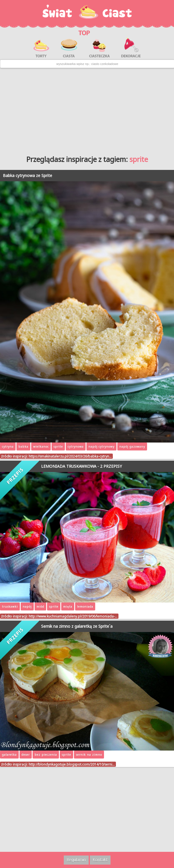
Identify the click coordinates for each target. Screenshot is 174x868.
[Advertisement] (87, 109)
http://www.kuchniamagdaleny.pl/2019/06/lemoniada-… (73, 616)
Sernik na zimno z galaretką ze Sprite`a (77, 626)
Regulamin (76, 860)
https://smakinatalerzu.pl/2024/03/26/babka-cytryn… (70, 456)
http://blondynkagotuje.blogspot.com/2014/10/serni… (72, 764)
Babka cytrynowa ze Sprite (27, 175)
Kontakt (100, 860)
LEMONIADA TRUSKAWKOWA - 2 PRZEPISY (81, 466)
